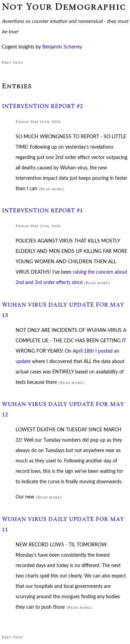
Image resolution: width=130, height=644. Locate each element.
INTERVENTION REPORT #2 (42, 106)
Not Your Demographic (64, 6)
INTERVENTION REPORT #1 (42, 210)
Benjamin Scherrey (62, 47)
